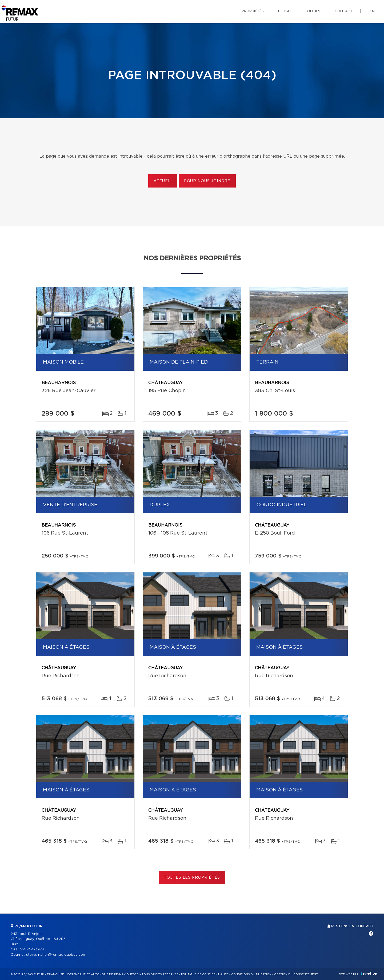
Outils (314, 11)
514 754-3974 (32, 949)
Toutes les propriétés (192, 878)
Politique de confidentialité (205, 974)
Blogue (285, 11)
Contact (344, 11)
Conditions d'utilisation (251, 974)
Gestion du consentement (296, 974)
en (372, 11)
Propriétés (253, 11)
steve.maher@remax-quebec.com (56, 955)
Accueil (163, 181)
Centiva (369, 974)
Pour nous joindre (207, 181)
